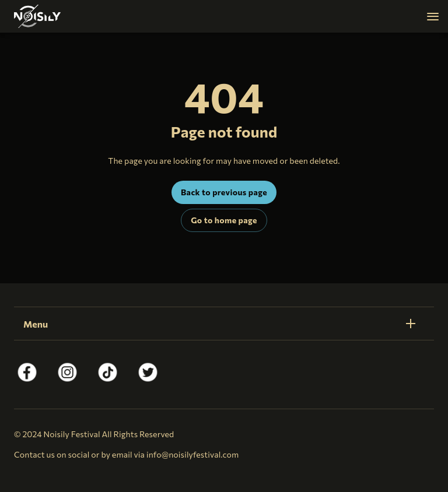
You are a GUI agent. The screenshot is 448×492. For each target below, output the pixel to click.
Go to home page (224, 220)
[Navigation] (433, 16)
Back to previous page (224, 192)
